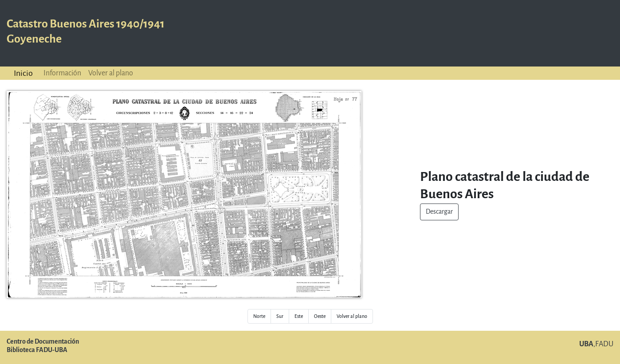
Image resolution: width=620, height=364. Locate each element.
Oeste (320, 316)
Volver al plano (111, 73)
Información (62, 73)
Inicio (23, 73)
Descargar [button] (439, 212)
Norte (259, 316)
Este (299, 316)
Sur (280, 316)
